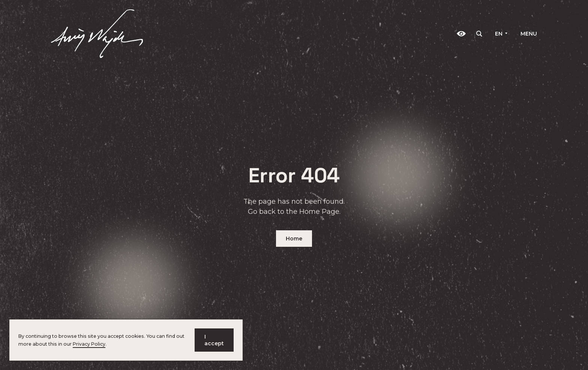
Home (294, 239)
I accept (214, 340)
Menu (529, 34)
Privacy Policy (89, 344)
